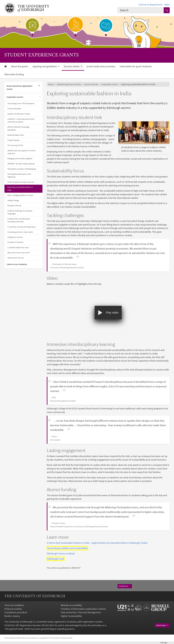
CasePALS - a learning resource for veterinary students (21, 120)
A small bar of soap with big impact (21, 227)
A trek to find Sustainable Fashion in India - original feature (97, 543)
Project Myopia (13, 140)
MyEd (167, 5)
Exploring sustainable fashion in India (20, 189)
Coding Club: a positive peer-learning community (19, 220)
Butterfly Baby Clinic (16, 135)
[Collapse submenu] (40, 97)
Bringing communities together (20, 159)
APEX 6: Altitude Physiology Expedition (18, 128)
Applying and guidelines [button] (45, 66)
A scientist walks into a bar (18, 247)
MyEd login (162, 625)
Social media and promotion (101, 66)
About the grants (20, 66)
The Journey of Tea (15, 145)
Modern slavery (12, 616)
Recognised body (14, 629)
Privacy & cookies (13, 609)
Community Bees (14, 109)
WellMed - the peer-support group (21, 164)
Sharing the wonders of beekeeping (22, 169)
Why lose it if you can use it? (19, 253)
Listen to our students (17, 264)
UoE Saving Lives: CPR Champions (21, 103)
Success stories (91, 84)
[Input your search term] (141, 10)
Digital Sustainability (71, 616)
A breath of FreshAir (15, 242)
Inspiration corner (15, 97)
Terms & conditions (14, 605)
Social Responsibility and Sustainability (67, 548)
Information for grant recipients (136, 66)
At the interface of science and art (21, 182)
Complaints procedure (16, 612)
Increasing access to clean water (20, 232)
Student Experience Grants (69, 84)
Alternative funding (14, 74)
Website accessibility (71, 605)
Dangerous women (15, 237)
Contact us (125, 586)
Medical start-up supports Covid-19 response (21, 152)
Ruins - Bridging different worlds (20, 195)
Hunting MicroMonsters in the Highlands (19, 175)
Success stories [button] (72, 66)
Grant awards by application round (19, 87)
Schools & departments (151, 5)
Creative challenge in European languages (20, 212)
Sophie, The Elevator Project (19, 114)
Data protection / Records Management (81, 612)
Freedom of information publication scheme (83, 609)
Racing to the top (14, 205)
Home (51, 84)
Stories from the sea (15, 258)
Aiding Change (13, 200)
